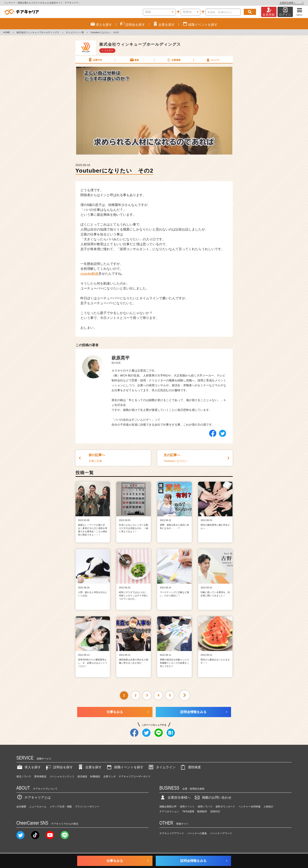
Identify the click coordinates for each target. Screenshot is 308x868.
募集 (134, 60)
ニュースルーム (38, 807)
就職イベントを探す (125, 767)
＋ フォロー (107, 50)
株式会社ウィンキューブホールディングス (38, 32)
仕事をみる (115, 712)
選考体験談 (40, 776)
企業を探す (89, 767)
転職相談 (95, 776)
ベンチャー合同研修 (249, 807)
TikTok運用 (188, 811)
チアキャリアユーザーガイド (135, 776)
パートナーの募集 (197, 833)
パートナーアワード (221, 833)
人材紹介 (269, 807)
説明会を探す (59, 767)
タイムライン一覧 (75, 32)
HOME (7, 32)
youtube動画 (90, 274)
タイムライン (162, 767)
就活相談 (82, 776)
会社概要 (21, 807)
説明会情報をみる (193, 712)
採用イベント (187, 807)
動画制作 (202, 811)
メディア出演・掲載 (61, 807)
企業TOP (95, 60)
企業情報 (174, 60)
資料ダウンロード (225, 807)
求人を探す (29, 767)
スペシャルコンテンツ (62, 776)
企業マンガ (109, 776)
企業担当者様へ (292, 3)
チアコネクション (169, 811)
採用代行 (215, 811)
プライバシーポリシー (87, 807)
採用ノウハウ (205, 807)
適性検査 (190, 767)
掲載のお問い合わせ (213, 797)
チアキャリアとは (34, 797)
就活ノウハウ (24, 776)
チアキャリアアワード (172, 833)
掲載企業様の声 (168, 807)
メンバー (213, 60)
